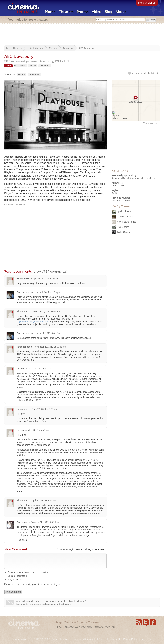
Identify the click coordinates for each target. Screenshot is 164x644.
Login (141, 3)
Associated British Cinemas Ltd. (127, 178)
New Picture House (127, 222)
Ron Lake (22, 292)
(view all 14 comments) (50, 271)
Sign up (152, 3)
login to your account (31, 607)
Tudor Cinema (124, 232)
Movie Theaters (14, 48)
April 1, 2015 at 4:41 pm (37, 430)
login (71, 549)
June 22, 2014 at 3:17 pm (38, 369)
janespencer (23, 347)
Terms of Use (145, 639)
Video (97, 12)
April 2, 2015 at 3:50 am (44, 500)
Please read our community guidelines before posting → (32, 587)
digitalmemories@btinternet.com (33, 322)
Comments (34, 75)
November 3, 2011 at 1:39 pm (45, 292)
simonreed (23, 311)
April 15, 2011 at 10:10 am (46, 279)
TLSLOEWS (23, 279)
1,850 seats (45, 66)
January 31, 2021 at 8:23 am (45, 522)
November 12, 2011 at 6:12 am (46, 333)
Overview (10, 75)
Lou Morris (150, 178)
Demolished (20, 66)
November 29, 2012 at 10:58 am (50, 347)
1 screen (33, 66)
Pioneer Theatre (125, 217)
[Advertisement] (82, 35)
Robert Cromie (119, 186)
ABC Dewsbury (87, 48)
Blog (109, 12)
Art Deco (116, 193)
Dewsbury (68, 48)
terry (19, 369)
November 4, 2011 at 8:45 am (47, 311)
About (121, 12)
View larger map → (152, 123)
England (53, 48)
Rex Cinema (123, 227)
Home (50, 12)
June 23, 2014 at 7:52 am (45, 409)
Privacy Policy (130, 639)
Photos (83, 12)
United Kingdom (35, 48)
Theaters (66, 12)
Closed (8, 66)
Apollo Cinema (124, 211)
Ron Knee (22, 522)
